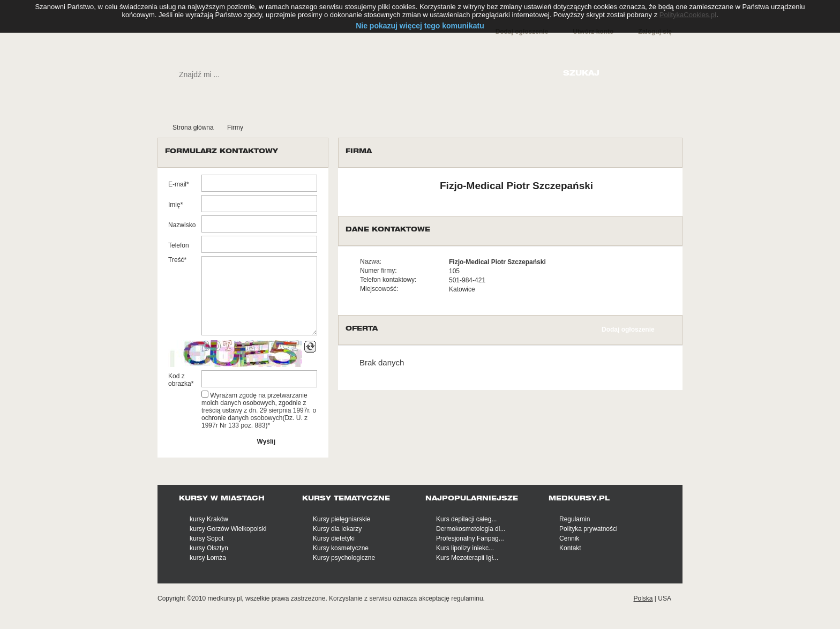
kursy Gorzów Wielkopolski (228, 529)
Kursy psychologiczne (344, 558)
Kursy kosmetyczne (341, 548)
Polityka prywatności (588, 529)
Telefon (179, 245)
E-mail (177, 184)
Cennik (569, 538)
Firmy (235, 128)
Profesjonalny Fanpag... (470, 538)
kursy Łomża (208, 558)
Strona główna (193, 128)
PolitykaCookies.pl (688, 15)
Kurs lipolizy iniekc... (465, 548)
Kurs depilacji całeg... (466, 519)
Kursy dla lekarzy (337, 529)
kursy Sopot (207, 538)
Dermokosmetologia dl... (471, 529)
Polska (643, 598)
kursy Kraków (209, 519)
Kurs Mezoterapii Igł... (467, 558)
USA (665, 598)
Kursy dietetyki (334, 538)
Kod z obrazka (180, 380)
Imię (174, 205)
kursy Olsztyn (209, 548)
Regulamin (575, 519)
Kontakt (570, 548)
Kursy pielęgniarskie (342, 519)
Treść (176, 260)
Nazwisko (182, 225)
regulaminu (467, 598)
